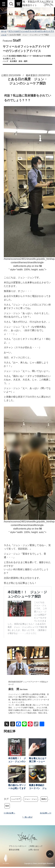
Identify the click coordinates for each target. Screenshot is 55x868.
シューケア (16, 799)
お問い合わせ (34, 850)
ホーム (4, 31)
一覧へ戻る (28, 817)
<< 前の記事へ (9, 813)
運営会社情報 (14, 850)
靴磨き (44, 799)
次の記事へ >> (46, 813)
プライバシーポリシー (18, 846)
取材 (7, 806)
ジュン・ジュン (31, 799)
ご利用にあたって (35, 846)
